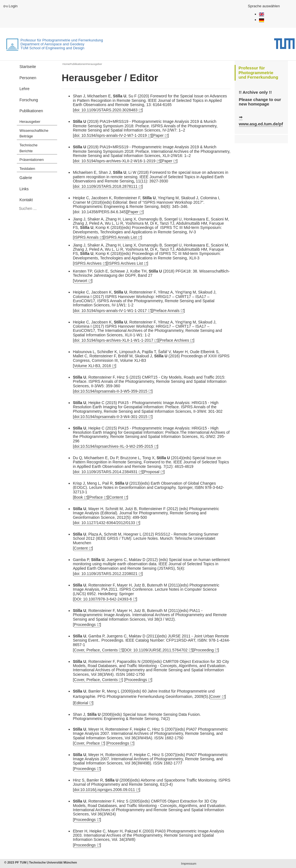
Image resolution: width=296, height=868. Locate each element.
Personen (28, 78)
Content (116, 497)
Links (24, 189)
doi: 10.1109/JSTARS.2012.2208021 (106, 574)
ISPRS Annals (86, 237)
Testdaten (27, 169)
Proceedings (85, 625)
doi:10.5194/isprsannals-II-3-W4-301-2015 (111, 417)
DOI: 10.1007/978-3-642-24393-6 (103, 599)
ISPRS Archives (88, 263)
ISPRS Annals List (121, 237)
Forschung (29, 100)
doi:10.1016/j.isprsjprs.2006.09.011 (104, 790)
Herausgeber (30, 122)
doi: (115, 161)
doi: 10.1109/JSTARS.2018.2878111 (106, 186)
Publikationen (31, 111)
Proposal (152, 472)
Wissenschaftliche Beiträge (34, 133)
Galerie (26, 178)
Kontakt (26, 200)
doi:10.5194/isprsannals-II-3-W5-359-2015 (111, 391)
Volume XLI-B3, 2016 (92, 366)
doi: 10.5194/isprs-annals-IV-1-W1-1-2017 (110, 311)
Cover (215, 696)
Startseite (28, 67)
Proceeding (204, 650)
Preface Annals (166, 311)
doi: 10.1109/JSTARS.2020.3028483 (106, 110)
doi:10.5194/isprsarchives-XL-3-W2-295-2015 (113, 446)
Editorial (81, 703)
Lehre (25, 89)
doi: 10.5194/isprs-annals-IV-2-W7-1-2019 (110, 135)
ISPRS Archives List (126, 263)
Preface (96, 497)
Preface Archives (174, 340)
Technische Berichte (29, 148)
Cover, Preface (87, 743)
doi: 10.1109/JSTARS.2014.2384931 (106, 472)
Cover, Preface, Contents (96, 650)
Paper (158, 135)
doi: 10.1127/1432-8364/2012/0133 (104, 523)
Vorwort (81, 281)
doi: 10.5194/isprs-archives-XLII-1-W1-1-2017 (114, 340)
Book (78, 497)
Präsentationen (32, 160)
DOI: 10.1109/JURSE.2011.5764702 (156, 650)
